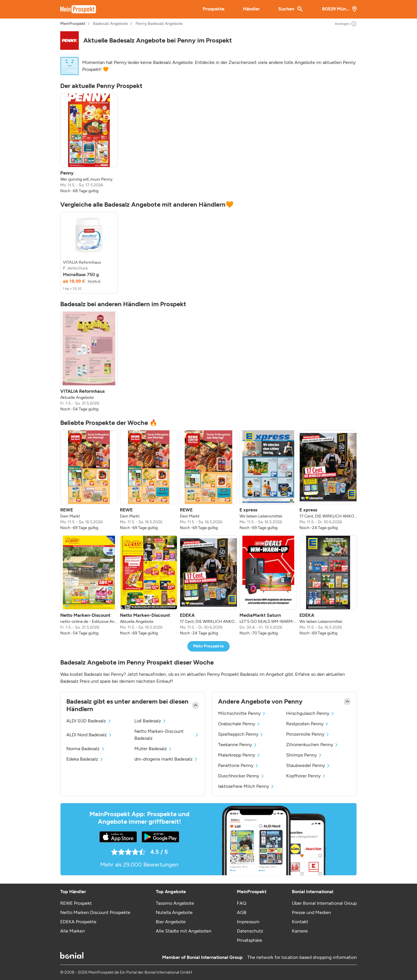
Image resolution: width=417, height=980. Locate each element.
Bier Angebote (171, 922)
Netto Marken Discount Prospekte (95, 912)
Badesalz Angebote (110, 24)
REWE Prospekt (76, 903)
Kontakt (300, 922)
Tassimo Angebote (175, 903)
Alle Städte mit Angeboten (184, 931)
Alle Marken (73, 931)
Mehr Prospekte (209, 646)
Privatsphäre (249, 940)
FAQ (242, 903)
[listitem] (89, 144)
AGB (242, 912)
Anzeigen (346, 24)
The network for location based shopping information (302, 957)
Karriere (300, 931)
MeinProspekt (73, 24)
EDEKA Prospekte (78, 922)
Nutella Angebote (174, 912)
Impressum (248, 922)
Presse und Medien (311, 912)
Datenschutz (250, 931)
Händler (251, 9)
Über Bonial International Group (324, 903)
